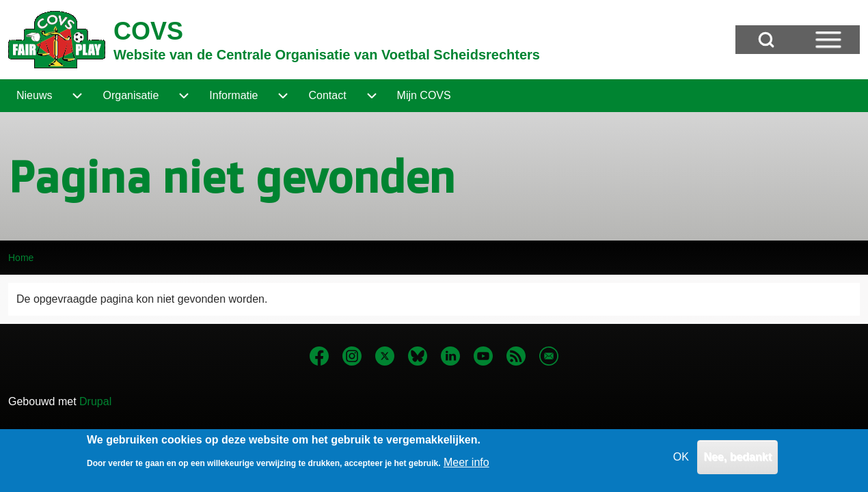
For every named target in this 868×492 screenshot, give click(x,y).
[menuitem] (34, 96)
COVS (148, 31)
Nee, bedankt (737, 462)
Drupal (95, 401)
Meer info (466, 467)
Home (21, 258)
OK (681, 462)
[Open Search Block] (766, 40)
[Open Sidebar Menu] (828, 40)
